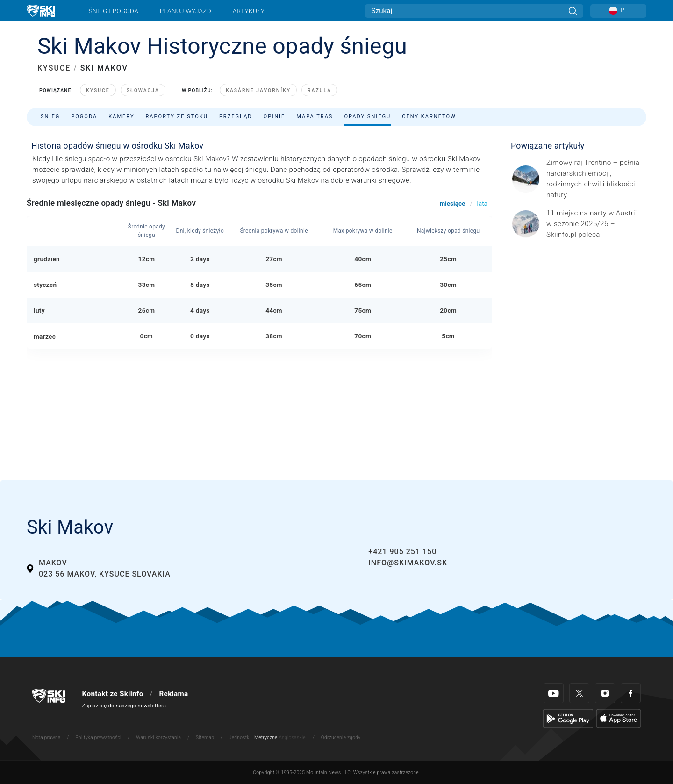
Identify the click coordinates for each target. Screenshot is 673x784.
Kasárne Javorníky (258, 90)
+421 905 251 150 (402, 552)
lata (482, 203)
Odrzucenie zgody (341, 738)
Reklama (173, 694)
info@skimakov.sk (408, 563)
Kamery (121, 117)
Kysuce (98, 90)
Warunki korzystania (158, 738)
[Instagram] (605, 693)
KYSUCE (54, 68)
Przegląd (236, 117)
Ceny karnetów (429, 117)
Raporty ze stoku (177, 117)
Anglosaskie (292, 738)
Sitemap (205, 738)
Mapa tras (315, 117)
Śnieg (50, 117)
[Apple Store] (619, 718)
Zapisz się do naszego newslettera (124, 706)
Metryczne (266, 738)
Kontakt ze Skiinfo (113, 694)
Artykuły (249, 11)
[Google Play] (568, 718)
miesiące (452, 203)
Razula (319, 90)
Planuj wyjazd (186, 11)
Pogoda (84, 117)
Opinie (275, 117)
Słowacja (143, 90)
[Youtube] (554, 693)
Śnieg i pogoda (114, 11)
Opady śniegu (367, 117)
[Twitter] (579, 693)
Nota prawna (47, 738)
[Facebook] (631, 693)
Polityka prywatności (98, 738)
